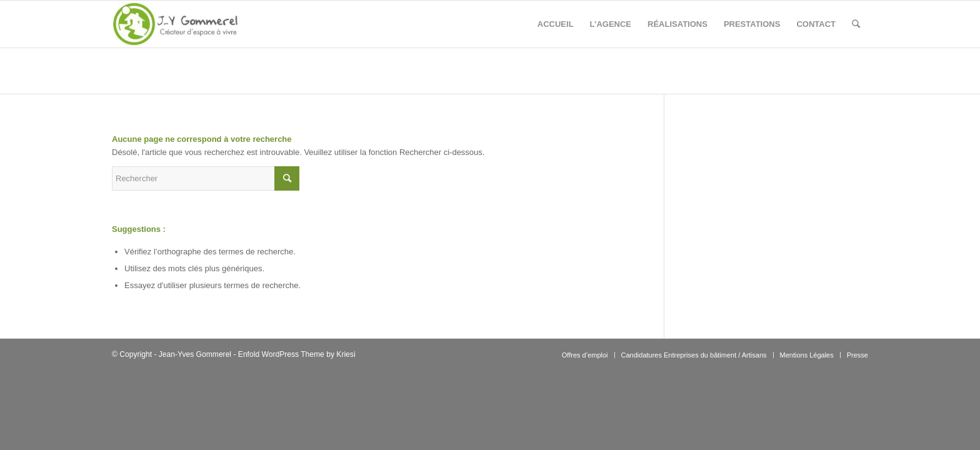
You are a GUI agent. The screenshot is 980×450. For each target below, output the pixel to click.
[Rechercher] (856, 24)
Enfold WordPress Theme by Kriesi (297, 354)
